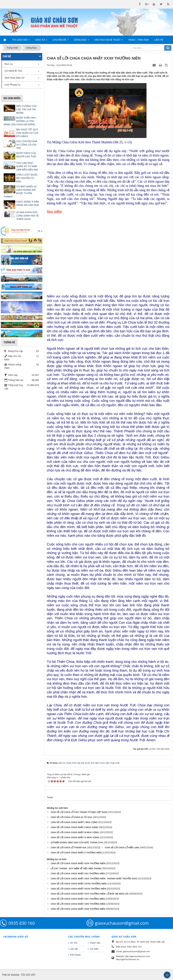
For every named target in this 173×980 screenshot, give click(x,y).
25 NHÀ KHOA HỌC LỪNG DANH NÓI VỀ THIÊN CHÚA (27, 216)
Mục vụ (9, 64)
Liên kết (74, 949)
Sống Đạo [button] (81, 41)
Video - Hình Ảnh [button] (138, 40)
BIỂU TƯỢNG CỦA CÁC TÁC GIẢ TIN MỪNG (26, 109)
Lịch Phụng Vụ (13, 85)
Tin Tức (74, 943)
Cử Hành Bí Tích (13, 71)
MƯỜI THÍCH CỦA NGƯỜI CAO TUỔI (26, 155)
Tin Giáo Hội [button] (21, 41)
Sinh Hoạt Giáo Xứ (14, 78)
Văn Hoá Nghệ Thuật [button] (109, 41)
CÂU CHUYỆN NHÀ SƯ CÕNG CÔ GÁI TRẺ (27, 145)
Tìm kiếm (94, 949)
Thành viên (95, 943)
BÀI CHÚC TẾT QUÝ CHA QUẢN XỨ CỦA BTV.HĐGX (27, 133)
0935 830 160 (22, 923)
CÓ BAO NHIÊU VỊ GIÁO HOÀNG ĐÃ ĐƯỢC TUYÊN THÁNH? (20, 192)
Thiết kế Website (10, 975)
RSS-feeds (75, 955)
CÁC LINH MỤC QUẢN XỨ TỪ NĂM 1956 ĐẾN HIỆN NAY (27, 166)
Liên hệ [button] (159, 40)
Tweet (50, 797)
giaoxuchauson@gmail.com (122, 923)
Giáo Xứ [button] (41, 41)
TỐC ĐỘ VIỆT (28, 975)
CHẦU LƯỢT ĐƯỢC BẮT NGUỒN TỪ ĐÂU (27, 178)
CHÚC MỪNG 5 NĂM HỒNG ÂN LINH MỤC (28, 203)
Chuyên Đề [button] (61, 41)
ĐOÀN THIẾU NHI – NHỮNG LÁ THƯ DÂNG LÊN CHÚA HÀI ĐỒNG (20, 121)
